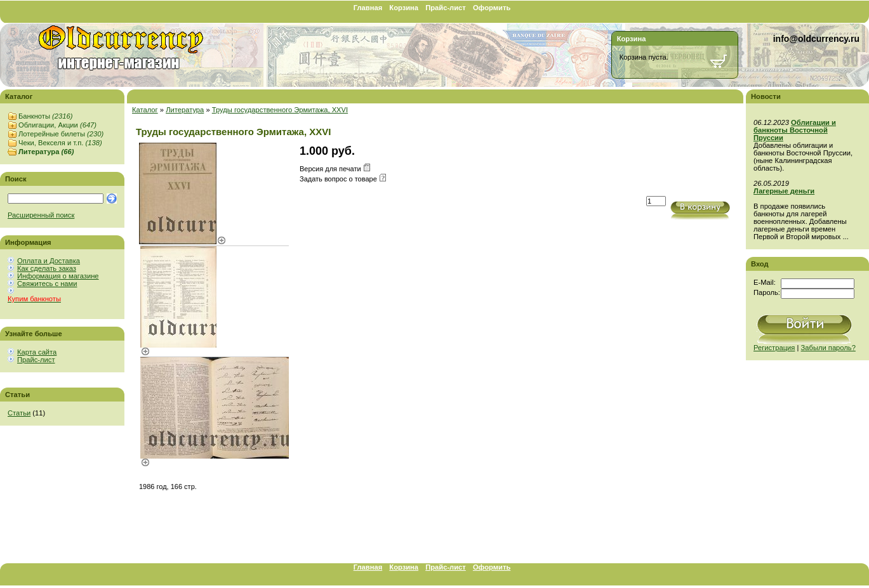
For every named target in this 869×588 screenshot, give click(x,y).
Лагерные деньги (784, 191)
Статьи (19, 413)
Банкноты (45, 116)
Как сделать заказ (47, 268)
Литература (46, 152)
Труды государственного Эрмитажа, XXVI (280, 110)
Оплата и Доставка (49, 261)
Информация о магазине (58, 276)
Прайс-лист (446, 8)
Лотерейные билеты (61, 134)
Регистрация (774, 348)
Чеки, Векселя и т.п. (60, 143)
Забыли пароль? (828, 348)
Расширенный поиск (41, 215)
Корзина (404, 8)
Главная (368, 8)
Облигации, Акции (57, 125)
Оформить (492, 8)
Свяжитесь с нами (47, 284)
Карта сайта (37, 352)
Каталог (145, 110)
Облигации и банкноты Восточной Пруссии (795, 130)
